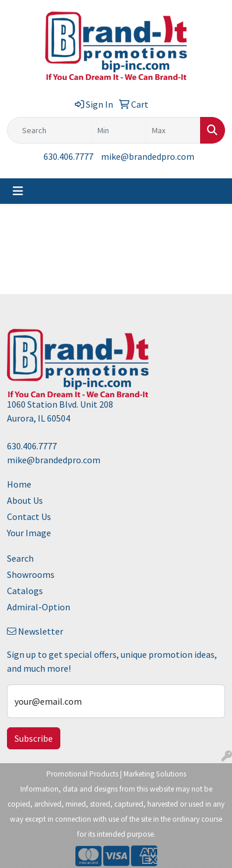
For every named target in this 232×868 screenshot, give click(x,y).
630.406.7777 (68, 156)
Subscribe (34, 738)
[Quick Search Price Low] (119, 130)
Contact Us (29, 517)
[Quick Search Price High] (173, 130)
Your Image (29, 533)
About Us (25, 500)
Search (20, 558)
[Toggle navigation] (18, 191)
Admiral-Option (39, 607)
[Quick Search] (49, 130)
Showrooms (31, 574)
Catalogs (25, 591)
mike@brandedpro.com (148, 156)
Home (19, 484)
